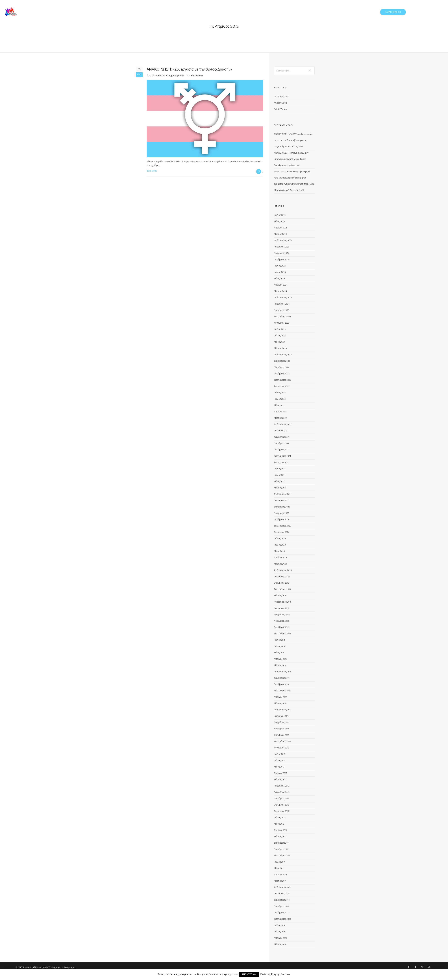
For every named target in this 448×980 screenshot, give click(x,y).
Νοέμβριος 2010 (282, 906)
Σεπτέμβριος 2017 (282, 691)
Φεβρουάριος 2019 (283, 602)
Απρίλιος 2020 (281, 558)
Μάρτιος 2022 (280, 418)
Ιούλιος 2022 (280, 393)
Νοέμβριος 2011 (281, 849)
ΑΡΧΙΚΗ (316, 12)
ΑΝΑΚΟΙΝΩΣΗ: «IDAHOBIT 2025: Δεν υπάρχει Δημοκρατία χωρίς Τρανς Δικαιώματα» (291, 159)
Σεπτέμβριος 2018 (282, 634)
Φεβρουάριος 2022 (283, 424)
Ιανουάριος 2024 (282, 304)
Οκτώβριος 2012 (282, 805)
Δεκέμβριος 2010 (282, 900)
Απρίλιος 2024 (281, 285)
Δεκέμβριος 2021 (282, 437)
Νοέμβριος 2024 (282, 253)
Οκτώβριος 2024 (282, 260)
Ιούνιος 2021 (280, 475)
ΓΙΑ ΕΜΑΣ (329, 12)
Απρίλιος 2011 (280, 875)
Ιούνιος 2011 (280, 862)
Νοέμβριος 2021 (281, 444)
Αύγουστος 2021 (282, 463)
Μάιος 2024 (279, 279)
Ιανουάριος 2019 (282, 608)
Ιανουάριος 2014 (282, 716)
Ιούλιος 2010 (280, 925)
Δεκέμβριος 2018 (282, 615)
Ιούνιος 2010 (280, 932)
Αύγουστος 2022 (282, 386)
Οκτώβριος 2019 (282, 583)
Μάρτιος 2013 (280, 780)
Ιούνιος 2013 (280, 761)
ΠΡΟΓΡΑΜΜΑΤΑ (418, 12)
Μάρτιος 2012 (280, 837)
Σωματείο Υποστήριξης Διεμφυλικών (168, 76)
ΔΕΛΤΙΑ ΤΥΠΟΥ (346, 12)
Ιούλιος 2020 (280, 539)
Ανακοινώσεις (197, 76)
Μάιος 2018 (279, 653)
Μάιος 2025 (279, 222)
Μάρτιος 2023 (280, 348)
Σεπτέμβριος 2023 (283, 317)
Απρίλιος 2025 (281, 228)
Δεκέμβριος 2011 (282, 843)
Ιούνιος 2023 (280, 336)
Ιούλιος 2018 (280, 640)
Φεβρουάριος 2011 (283, 887)
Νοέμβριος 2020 (282, 513)
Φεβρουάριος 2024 (283, 298)
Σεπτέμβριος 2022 (283, 380)
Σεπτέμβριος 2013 (282, 742)
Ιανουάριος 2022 (282, 431)
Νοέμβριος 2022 (282, 367)
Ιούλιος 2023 (280, 329)
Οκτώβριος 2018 (282, 627)
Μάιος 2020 (279, 551)
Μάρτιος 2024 (281, 291)
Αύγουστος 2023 (282, 323)
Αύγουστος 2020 (282, 532)
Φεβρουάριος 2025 (283, 241)
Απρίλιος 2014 (281, 697)
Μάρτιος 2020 (281, 564)
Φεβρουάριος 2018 (283, 672)
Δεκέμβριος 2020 (282, 507)
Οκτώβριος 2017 (282, 684)
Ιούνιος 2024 (280, 272)
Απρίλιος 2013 (281, 773)
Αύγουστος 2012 (282, 811)
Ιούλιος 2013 (280, 754)
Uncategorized (281, 97)
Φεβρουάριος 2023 (283, 355)
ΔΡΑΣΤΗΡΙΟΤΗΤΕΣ (366, 12)
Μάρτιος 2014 (280, 704)
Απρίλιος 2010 (281, 938)
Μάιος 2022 (279, 405)
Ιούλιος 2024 (280, 266)
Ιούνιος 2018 (280, 646)
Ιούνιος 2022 (280, 399)
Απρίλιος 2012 (281, 830)
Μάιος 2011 (279, 868)
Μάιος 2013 (279, 767)
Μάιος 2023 (279, 342)
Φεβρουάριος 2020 (283, 570)
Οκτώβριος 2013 (282, 735)
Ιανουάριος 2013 (282, 786)
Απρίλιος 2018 (281, 659)
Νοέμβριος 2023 (282, 310)
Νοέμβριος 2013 (281, 729)
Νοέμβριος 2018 (282, 621)
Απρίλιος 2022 (281, 412)
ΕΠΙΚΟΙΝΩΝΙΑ (437, 12)
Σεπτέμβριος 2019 (282, 589)
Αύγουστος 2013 (282, 748)
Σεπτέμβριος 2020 (283, 526)
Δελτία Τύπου (280, 109)
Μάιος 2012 (279, 824)
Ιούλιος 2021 (280, 469)
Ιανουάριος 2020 (282, 577)
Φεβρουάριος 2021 (283, 494)
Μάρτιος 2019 (280, 596)
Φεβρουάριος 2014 (283, 710)
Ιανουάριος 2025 (282, 247)
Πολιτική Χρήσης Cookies (275, 975)
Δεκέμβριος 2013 (282, 723)
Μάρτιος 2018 (280, 665)
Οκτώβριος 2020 (282, 520)
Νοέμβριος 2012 (281, 799)
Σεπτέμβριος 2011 (282, 856)
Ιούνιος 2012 (280, 818)
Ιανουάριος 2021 (282, 501)
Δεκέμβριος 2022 (282, 361)
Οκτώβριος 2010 (282, 913)
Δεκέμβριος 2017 (282, 678)
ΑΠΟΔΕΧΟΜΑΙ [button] (249, 975)
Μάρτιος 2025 (280, 234)
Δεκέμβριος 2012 (282, 792)
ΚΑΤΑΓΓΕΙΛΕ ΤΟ (393, 12)
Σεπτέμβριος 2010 (282, 919)
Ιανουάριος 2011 (281, 894)
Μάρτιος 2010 (280, 945)
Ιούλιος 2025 (280, 215)
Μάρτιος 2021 (280, 488)
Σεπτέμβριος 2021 (282, 456)
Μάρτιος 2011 (280, 881)
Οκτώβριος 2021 (282, 450)
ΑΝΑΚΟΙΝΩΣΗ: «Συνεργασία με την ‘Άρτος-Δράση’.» (189, 69)
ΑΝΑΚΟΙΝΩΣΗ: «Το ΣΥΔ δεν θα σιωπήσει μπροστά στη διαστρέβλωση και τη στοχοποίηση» (294, 141)
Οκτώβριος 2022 (282, 374)
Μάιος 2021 (279, 482)
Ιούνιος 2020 (280, 545)
